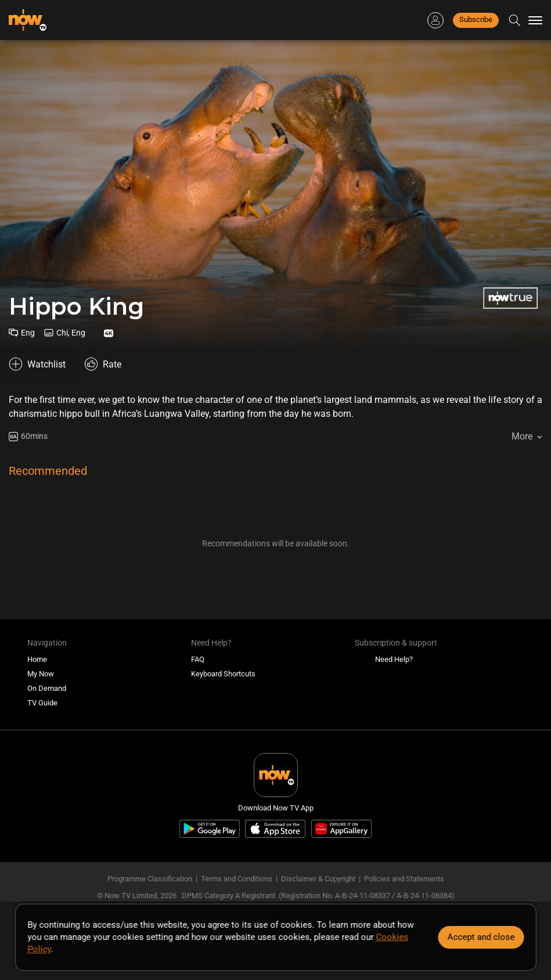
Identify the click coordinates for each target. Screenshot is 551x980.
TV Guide (42, 703)
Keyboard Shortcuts (223, 674)
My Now (41, 674)
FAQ (198, 659)
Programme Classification (150, 879)
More (522, 436)
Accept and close (481, 937)
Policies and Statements (404, 879)
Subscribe (476, 19)
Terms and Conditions (237, 879)
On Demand (47, 688)
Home (37, 659)
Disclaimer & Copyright (318, 879)
